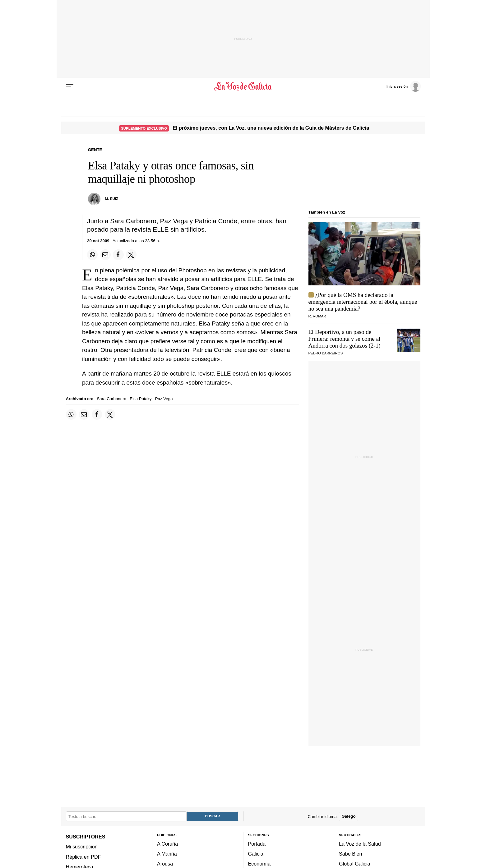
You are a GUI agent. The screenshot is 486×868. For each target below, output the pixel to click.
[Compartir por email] (105, 255)
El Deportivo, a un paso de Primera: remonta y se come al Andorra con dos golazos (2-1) (345, 339)
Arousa (165, 864)
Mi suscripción (82, 847)
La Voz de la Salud (360, 844)
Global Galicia (354, 864)
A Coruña (167, 844)
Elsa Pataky (141, 399)
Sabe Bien (351, 854)
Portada (257, 844)
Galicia (256, 854)
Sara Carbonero (111, 399)
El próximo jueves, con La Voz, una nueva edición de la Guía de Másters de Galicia (271, 128)
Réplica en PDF (83, 857)
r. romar (317, 316)
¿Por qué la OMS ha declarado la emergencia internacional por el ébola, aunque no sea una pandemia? (363, 302)
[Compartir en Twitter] (131, 255)
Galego (348, 817)
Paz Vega (164, 399)
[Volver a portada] (243, 86)
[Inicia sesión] (404, 86)
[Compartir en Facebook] (118, 255)
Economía (259, 864)
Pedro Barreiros (326, 353)
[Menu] (70, 86)
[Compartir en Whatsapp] (92, 255)
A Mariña (167, 854)
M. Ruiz (112, 199)
